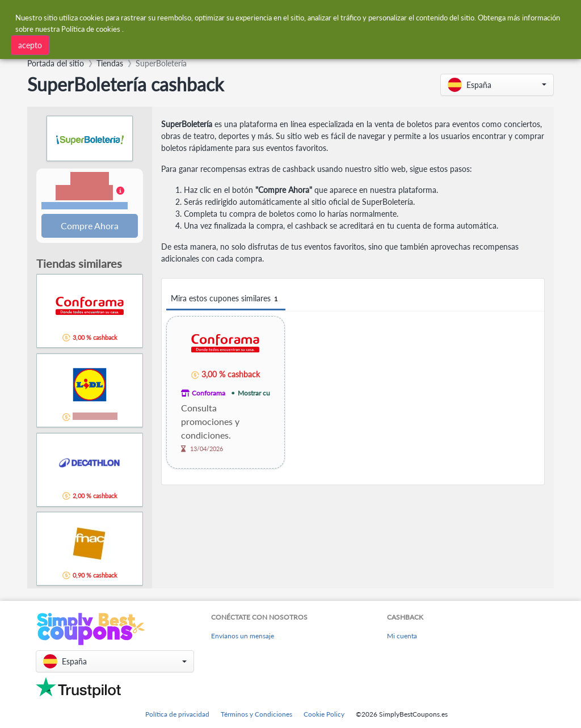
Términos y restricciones (85, 206)
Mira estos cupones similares (226, 299)
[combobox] (172, 44)
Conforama (209, 393)
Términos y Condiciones (256, 714)
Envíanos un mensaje (243, 636)
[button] (497, 85)
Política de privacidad (177, 714)
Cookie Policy (324, 714)
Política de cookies (91, 28)
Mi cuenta (402, 636)
